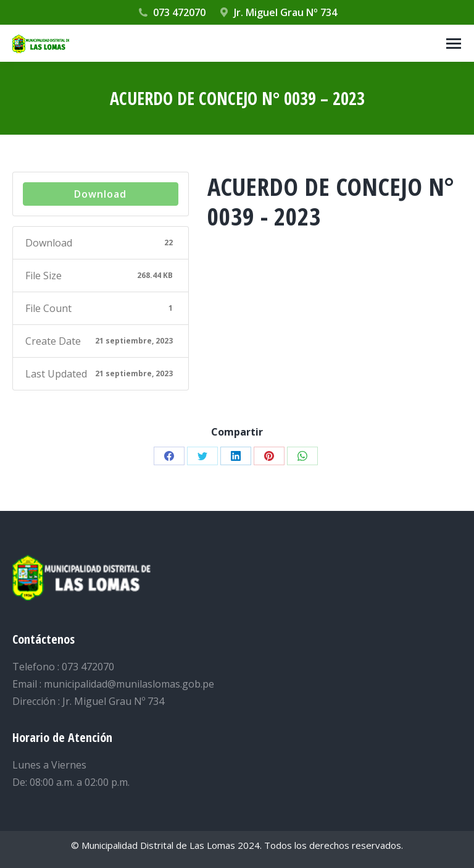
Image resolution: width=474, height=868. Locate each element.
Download (100, 194)
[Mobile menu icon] (454, 44)
